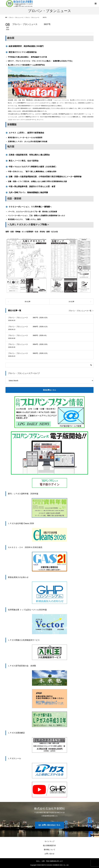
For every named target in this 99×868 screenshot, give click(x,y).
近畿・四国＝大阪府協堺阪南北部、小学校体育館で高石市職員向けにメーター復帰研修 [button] (43, 177)
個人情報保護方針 (49, 845)
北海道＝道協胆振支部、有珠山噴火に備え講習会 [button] (28, 155)
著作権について (49, 850)
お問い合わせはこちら (51, 825)
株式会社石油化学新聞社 (49, 809)
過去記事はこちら (49, 390)
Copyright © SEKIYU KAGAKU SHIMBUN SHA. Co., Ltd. (49, 865)
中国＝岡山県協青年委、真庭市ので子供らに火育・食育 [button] (30, 186)
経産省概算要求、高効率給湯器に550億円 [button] (25, 46)
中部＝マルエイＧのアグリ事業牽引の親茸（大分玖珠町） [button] (31, 167)
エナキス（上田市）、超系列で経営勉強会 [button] (26, 133)
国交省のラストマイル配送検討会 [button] (21, 52)
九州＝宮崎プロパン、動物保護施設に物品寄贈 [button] (28, 192)
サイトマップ (49, 841)
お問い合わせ (49, 854)
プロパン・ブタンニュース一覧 (80, 311)
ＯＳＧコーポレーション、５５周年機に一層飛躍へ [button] (29, 207)
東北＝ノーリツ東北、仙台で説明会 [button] (22, 161)
